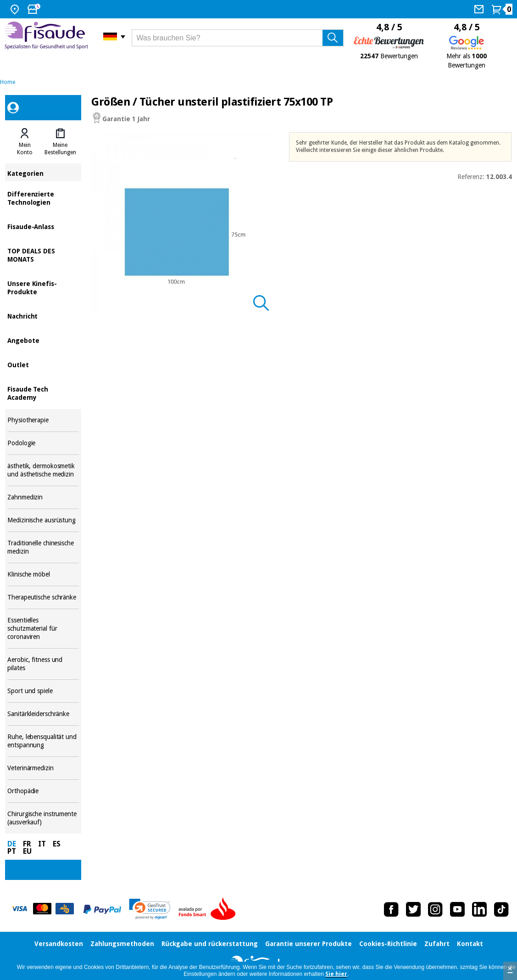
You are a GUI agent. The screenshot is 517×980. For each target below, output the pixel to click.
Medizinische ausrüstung (43, 520)
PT (12, 851)
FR (27, 844)
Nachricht (43, 316)
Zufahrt (437, 944)
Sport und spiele (43, 691)
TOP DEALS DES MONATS (43, 255)
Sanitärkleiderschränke (43, 714)
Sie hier (336, 974)
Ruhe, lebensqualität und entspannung (43, 741)
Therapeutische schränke (43, 597)
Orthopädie (43, 791)
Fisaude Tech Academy (43, 393)
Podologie (43, 443)
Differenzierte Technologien (43, 198)
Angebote (43, 340)
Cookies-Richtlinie (388, 944)
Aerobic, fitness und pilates (43, 664)
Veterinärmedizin (43, 768)
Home (8, 82)
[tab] (25, 142)
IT (42, 844)
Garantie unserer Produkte (309, 944)
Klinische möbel (43, 574)
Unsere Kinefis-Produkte (43, 287)
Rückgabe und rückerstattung (210, 944)
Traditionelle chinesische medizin (43, 547)
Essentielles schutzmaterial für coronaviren (43, 629)
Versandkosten (59, 944)
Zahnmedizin (43, 497)
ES (57, 844)
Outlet (43, 364)
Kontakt (470, 944)
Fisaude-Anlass (43, 226)
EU (27, 851)
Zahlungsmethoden (122, 944)
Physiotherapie (43, 420)
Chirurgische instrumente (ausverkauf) (43, 818)
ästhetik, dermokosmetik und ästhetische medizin (43, 470)
